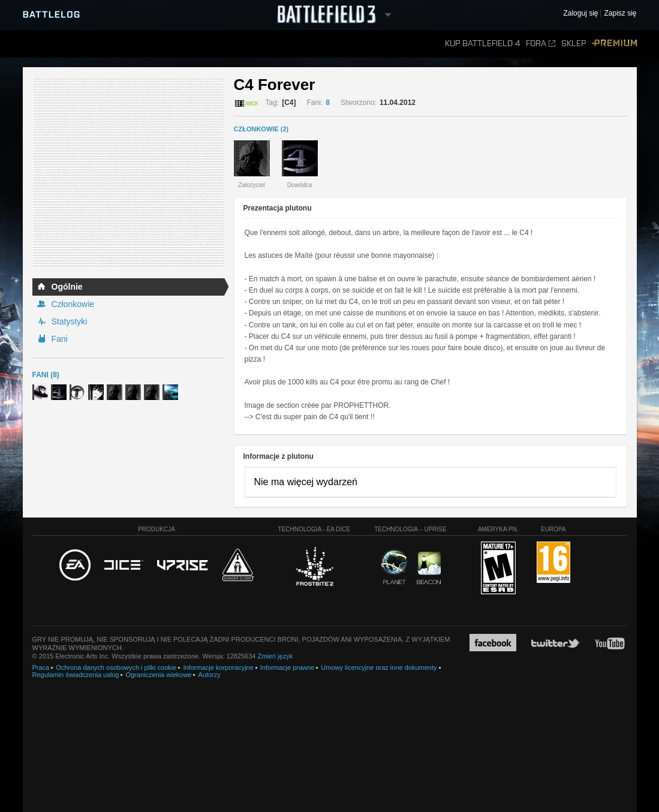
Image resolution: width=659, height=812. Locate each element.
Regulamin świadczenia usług (76, 675)
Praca (41, 667)
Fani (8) (46, 375)
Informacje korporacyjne (218, 667)
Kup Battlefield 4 (482, 43)
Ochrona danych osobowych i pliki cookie (116, 667)
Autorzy (209, 675)
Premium (614, 43)
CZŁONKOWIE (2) (261, 129)
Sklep (574, 43)
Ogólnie (67, 287)
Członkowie (73, 304)
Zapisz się (620, 13)
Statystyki (70, 321)
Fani (60, 339)
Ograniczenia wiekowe (158, 675)
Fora (541, 43)
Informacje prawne (288, 667)
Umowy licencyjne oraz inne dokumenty (379, 667)
